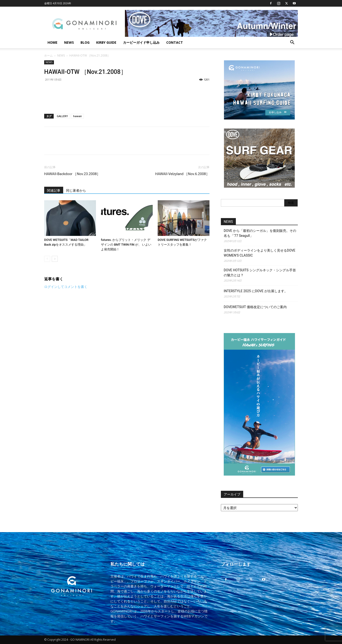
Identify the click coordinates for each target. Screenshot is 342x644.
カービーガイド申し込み (141, 42)
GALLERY (62, 116)
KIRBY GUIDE (106, 42)
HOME (52, 42)
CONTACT (175, 42)
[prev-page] (47, 259)
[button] (292, 43)
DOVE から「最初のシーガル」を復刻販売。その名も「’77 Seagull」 (260, 233)
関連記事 (54, 191)
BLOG (85, 42)
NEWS (69, 42)
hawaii (77, 116)
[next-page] (55, 259)
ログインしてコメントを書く (66, 287)
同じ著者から (76, 191)
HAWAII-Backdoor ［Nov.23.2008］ (72, 174)
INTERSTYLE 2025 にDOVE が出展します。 (256, 291)
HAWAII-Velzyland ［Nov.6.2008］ (182, 174)
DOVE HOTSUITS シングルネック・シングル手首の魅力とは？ (260, 273)
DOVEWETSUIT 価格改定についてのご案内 (255, 307)
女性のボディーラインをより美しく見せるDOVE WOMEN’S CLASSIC (260, 253)
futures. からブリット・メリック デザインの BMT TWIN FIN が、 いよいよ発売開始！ (126, 245)
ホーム (48, 55)
